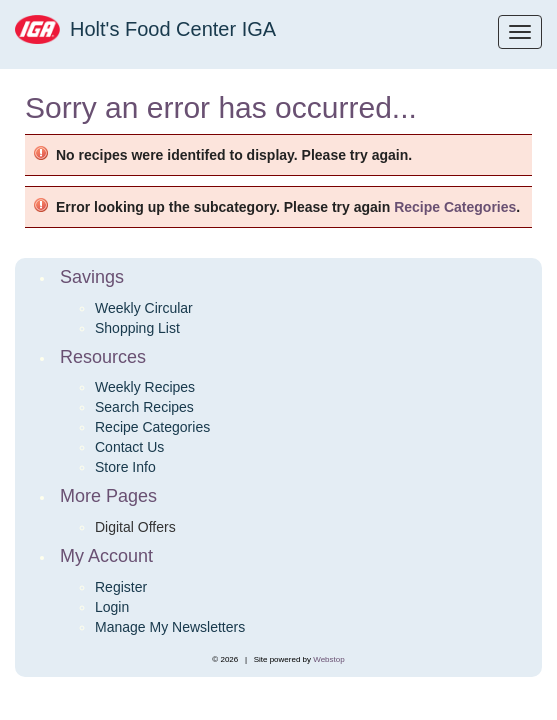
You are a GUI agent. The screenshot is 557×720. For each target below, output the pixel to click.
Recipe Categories (455, 207)
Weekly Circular (144, 308)
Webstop (328, 659)
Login (112, 607)
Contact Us (129, 447)
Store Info (125, 467)
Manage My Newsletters (170, 627)
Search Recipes (144, 407)
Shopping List (137, 328)
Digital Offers (135, 527)
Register (121, 587)
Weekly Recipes (145, 387)
